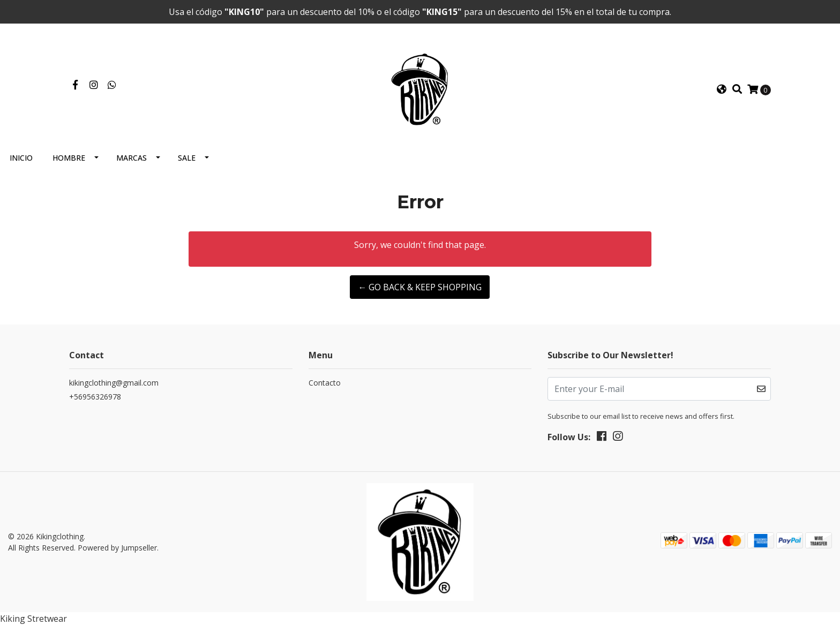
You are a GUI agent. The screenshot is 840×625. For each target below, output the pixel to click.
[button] (722, 89)
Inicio (21, 158)
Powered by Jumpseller (117, 548)
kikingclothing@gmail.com (114, 383)
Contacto (325, 383)
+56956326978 (95, 397)
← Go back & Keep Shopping (420, 287)
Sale (187, 158)
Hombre (69, 158)
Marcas (132, 158)
